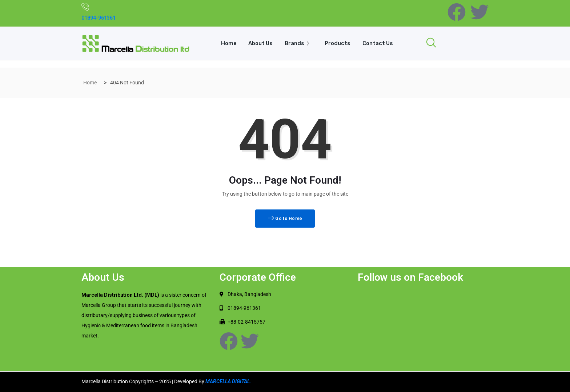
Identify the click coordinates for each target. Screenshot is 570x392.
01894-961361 (99, 18)
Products (338, 43)
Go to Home (285, 219)
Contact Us (378, 43)
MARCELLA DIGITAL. (228, 381)
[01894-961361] (85, 7)
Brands (299, 43)
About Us (260, 43)
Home (228, 43)
